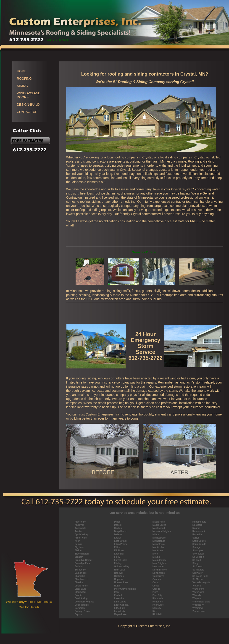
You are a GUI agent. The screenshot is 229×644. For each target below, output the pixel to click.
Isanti (117, 592)
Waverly (197, 595)
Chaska (79, 582)
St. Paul (197, 560)
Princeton (158, 602)
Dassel (118, 525)
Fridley (118, 563)
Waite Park (198, 589)
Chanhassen (81, 579)
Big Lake (79, 547)
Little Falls (120, 608)
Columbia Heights (84, 602)
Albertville (80, 522)
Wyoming (198, 608)
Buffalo (79, 566)
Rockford (197, 525)
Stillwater (197, 573)
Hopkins (119, 579)
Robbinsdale (199, 522)
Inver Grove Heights (125, 589)
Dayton (118, 528)
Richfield (157, 614)
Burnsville (80, 570)
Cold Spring (81, 598)
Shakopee (198, 551)
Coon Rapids (82, 605)
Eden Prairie (121, 544)
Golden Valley (122, 566)
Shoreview (198, 554)
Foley (117, 557)
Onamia (157, 579)
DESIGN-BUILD (28, 105)
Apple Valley (81, 535)
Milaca (156, 535)
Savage (196, 547)
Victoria (197, 586)
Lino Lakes (120, 602)
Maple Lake (120, 614)
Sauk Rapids (199, 544)
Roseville (197, 535)
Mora (155, 554)
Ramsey (157, 608)
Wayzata (197, 598)
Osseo (156, 586)
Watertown (198, 592)
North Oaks (159, 573)
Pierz (155, 592)
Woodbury (198, 605)
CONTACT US (27, 112)
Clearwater (80, 592)
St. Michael (198, 579)
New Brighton (160, 563)
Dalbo (117, 522)
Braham (79, 557)
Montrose (158, 551)
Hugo (117, 586)
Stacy (196, 563)
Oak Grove (158, 576)
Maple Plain (159, 522)
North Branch (160, 570)
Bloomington (82, 554)
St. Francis (198, 570)
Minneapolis (159, 538)
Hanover (119, 573)
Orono (156, 582)
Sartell (196, 538)
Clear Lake (80, 589)
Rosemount (199, 531)
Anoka (78, 531)
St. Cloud (197, 566)
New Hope (158, 566)
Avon (78, 541)
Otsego (156, 589)
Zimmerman (199, 611)
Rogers (196, 528)
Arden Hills (81, 538)
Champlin (80, 576)
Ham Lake (120, 570)
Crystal (79, 614)
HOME (22, 71)
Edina (117, 547)
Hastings (119, 576)
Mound (156, 557)
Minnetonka (159, 541)
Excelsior (119, 554)
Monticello (158, 547)
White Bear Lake (201, 602)
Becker (78, 544)
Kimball (118, 595)
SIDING (22, 86)
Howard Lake (121, 582)
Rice (155, 611)
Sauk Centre (199, 541)
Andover (79, 525)
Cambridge (81, 573)
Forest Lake (121, 560)
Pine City (157, 595)
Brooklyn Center (84, 560)
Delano (118, 535)
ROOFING (24, 79)
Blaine (78, 551)
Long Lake (120, 611)
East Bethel (120, 541)
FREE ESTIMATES (28, 141)
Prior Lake (158, 605)
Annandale (80, 528)
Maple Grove (159, 525)
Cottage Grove (83, 611)
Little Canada (121, 605)
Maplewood (159, 528)
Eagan (118, 538)
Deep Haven (121, 531)
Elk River (119, 551)
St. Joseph (198, 557)
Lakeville (119, 598)
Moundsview (159, 560)
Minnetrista (159, 544)
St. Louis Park (200, 576)
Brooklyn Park (82, 563)
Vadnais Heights (201, 582)
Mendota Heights (162, 531)
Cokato (79, 595)
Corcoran (80, 608)
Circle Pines (81, 586)
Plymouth (158, 598)
